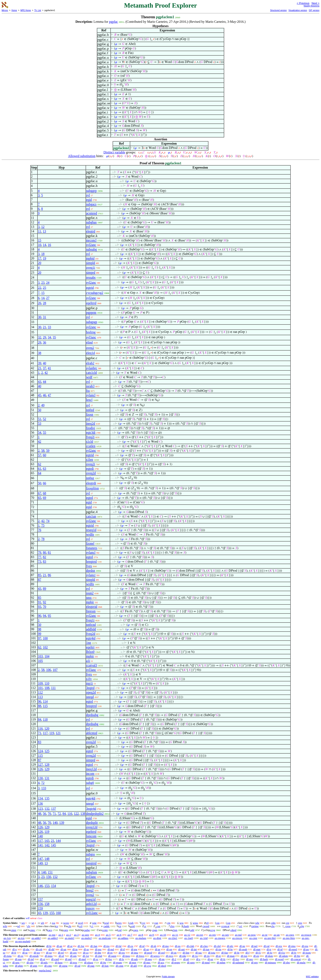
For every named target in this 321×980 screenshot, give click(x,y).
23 (43, 283)
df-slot (30, 962)
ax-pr (265, 935)
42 (46, 373)
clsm (175, 930)
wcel (81, 923)
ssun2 (90, 593)
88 (40, 706)
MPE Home (26, 10)
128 (47, 765)
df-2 (174, 959)
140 (55, 823)
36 (44, 342)
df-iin (218, 949)
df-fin (297, 956)
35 (54, 337)
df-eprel (293, 949)
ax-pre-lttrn (289, 938)
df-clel (217, 946)
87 (40, 580)
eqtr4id (91, 638)
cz (145, 926)
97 (40, 638)
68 (44, 493)
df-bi (49, 946)
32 (40, 337)
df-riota (7, 956)
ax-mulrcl (86, 938)
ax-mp (52, 935)
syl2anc (91, 245)
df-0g (103, 962)
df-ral (266, 946)
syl (88, 195)
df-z (198, 959)
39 (40, 363)
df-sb (153, 946)
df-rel (61, 953)
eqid (89, 200)
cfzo (172, 926)
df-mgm (176, 962)
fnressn (91, 611)
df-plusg (89, 962)
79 (40, 552)
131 (47, 778)
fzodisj (91, 428)
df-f (248, 953)
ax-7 (130, 935)
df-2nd (99, 956)
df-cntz (48, 966)
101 (40, 688)
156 (40, 904)
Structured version (278, 10)
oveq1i (91, 268)
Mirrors (5, 10)
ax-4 (97, 935)
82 (44, 557)
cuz (158, 926)
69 (44, 498)
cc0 (80, 926)
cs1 (240, 926)
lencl (89, 400)
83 (44, 561)
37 (44, 368)
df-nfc (230, 946)
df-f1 (258, 953)
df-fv (294, 953)
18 (43, 254)
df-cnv (73, 953)
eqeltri (90, 647)
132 (47, 809)
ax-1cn (7, 938)
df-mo (165, 946)
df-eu (178, 946)
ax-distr (157, 938)
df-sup (18, 959)
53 (40, 423)
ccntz (105, 930)
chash (186, 926)
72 (43, 783)
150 (49, 877)
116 (40, 728)
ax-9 (152, 935)
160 (58, 913)
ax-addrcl (53, 938)
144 (58, 841)
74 (48, 521)
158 (47, 904)
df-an (59, 946)
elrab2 (90, 363)
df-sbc (26, 949)
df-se (25, 953)
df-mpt (257, 949)
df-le (122, 959)
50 (40, 410)
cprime (255, 926)
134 (40, 798)
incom (90, 774)
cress (288, 926)
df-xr (96, 959)
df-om (73, 956)
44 (44, 382)
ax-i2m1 (173, 938)
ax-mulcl (70, 938)
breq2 (90, 890)
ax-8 (141, 935)
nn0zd (90, 410)
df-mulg (301, 962)
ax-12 (187, 935)
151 (50, 872)
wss (182, 923)
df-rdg (183, 956)
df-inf (31, 959)
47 (49, 395)
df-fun (225, 953)
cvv (143, 923)
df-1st (86, 956)
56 (44, 814)
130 (40, 778)
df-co (86, 953)
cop (229, 923)
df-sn (146, 949)
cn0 (133, 926)
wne (94, 923)
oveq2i (91, 464)
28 (44, 303)
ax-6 (119, 935)
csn (218, 923)
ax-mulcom (105, 938)
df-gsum (117, 962)
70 (44, 607)
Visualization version (298, 10)
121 (58, 733)
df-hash (264, 959)
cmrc (33, 930)
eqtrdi (90, 469)
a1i (88, 661)
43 (40, 382)
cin (169, 923)
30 (40, 317)
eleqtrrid (92, 607)
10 (40, 245)
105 (40, 661)
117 (45, 733)
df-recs (170, 956)
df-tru (106, 946)
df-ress (73, 962)
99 (40, 634)
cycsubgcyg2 (95, 293)
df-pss (98, 949)
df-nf (142, 946)
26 (40, 303)
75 (43, 525)
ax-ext (200, 935)
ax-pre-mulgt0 (23, 941)
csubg (87, 930)
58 (43, 451)
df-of (61, 956)
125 (47, 751)
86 (49, 575)
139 (62, 823)
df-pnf (68, 959)
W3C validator (312, 977)
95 (49, 616)
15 (40, 240)
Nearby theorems (311, 6)
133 (44, 788)
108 (47, 688)
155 (52, 913)
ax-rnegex (220, 938)
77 (40, 557)
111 (53, 688)
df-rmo (292, 946)
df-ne (242, 946)
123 (40, 809)
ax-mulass (141, 938)
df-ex (130, 946)
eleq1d (91, 353)
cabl (192, 930)
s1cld (90, 441)
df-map (231, 956)
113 (40, 697)
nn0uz (90, 478)
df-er (218, 956)
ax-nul (238, 935)
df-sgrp (191, 962)
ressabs (91, 277)
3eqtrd (90, 688)
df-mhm (221, 962)
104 (47, 656)
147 (40, 859)
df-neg (148, 959)
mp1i (90, 683)
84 (40, 719)
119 (52, 733)
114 (45, 701)
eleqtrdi (91, 483)
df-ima (135, 953)
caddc (106, 926)
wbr (257, 923)
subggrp (92, 191)
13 (44, 231)
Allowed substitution (82, 156)
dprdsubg (92, 715)
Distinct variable (114, 152)
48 (40, 814)
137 (53, 809)
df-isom (307, 953)
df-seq (249, 959)
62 (40, 464)
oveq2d (91, 473)
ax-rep (212, 935)
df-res (122, 953)
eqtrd (90, 498)
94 (44, 616)
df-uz (210, 959)
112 (40, 692)
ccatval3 (92, 665)
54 (40, 432)
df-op (169, 949)
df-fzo (236, 959)
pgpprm (91, 312)
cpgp (155, 930)
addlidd (91, 629)
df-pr (158, 949)
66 (44, 483)
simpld (91, 263)
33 (49, 327)
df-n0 (186, 959)
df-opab (243, 949)
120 (47, 728)
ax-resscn (306, 935)
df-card (55, 959)
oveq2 (90, 348)
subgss (91, 854)
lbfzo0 (90, 652)
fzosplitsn (93, 488)
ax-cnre (253, 938)
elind (89, 342)
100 (45, 638)
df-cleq (204, 946)
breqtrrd (92, 561)
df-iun (206, 949)
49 (43, 405)
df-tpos (126, 956)
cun (156, 923)
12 (43, 227)
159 (40, 908)
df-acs (161, 962)
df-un (63, 949)
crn (288, 923)
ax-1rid (204, 938)
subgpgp (92, 322)
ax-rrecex (237, 938)
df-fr (14, 953)
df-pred (148, 953)
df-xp (49, 953)
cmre (14, 930)
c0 (207, 923)
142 (47, 845)
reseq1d (91, 530)
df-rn (110, 953)
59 (48, 451)
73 (40, 561)
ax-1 (61, 935)
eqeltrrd (91, 303)
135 (47, 798)
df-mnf (82, 959)
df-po (306, 949)
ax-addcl (36, 938)
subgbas (92, 222)
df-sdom (283, 956)
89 (44, 589)
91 (40, 602)
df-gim (33, 966)
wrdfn (90, 534)
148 (47, 859)
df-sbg (286, 962)
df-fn (237, 953)
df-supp (112, 956)
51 (40, 419)
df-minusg (270, 962)
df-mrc (147, 962)
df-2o (207, 956)
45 (40, 395)
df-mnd (206, 962)
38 (40, 353)
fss (88, 391)
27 (48, 298)
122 (76, 814)
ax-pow (252, 935)
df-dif (51, 949)
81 (49, 552)
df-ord (161, 953)
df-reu (305, 946)
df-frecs (140, 956)
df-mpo (49, 956)
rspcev (90, 908)
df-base (59, 962)
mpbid (90, 258)
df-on (174, 953)
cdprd (233, 930)
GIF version (314, 10)
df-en (256, 956)
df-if (123, 949)
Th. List (38, 10)
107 (55, 670)
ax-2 (68, 935)
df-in (75, 949)
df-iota (212, 953)
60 (44, 455)
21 (44, 327)
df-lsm (105, 966)
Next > (315, 3)
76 (40, 530)
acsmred (92, 213)
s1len (90, 460)
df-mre (133, 962)
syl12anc (92, 913)
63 (44, 469)
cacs (50, 930)
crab (131, 923)
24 (48, 283)
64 (40, 473)
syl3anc (91, 337)
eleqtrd (91, 231)
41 (49, 368)
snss (89, 598)
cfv (29, 926)
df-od (77, 966)
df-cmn (120, 966)
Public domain (168, 977)
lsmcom (91, 836)
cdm (273, 923)
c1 (92, 926)
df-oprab (34, 956)
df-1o (195, 956)
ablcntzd (92, 733)
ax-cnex (290, 935)
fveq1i (90, 620)
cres (300, 923)
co (57, 926)
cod (120, 930)
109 (40, 683)
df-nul (111, 949)
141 (40, 845)
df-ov (20, 956)
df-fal (118, 946)
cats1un (91, 516)
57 (40, 455)
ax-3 (76, 935)
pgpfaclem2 (45, 970)
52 (44, 419)
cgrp (66, 930)
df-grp (255, 962)
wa (54, 923)
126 (40, 769)
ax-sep (225, 935)
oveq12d (92, 827)
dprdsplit (92, 823)
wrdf (89, 377)
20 (40, 263)
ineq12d (92, 769)
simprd (91, 272)
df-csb (39, 949)
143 (47, 841)
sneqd (90, 697)
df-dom (269, 956)
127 (40, 765)
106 (49, 670)
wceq (66, 923)
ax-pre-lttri (270, 938)
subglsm (92, 872)
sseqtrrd (91, 863)
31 (44, 317)
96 (40, 701)
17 (40, 258)
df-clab (190, 946)
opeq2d (91, 692)
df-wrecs (155, 956)
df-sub (134, 959)
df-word (279, 959)
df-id (280, 949)
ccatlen (91, 446)
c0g (302, 926)
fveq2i (90, 437)
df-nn (162, 959)
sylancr (91, 575)
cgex (136, 930)
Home (14, 10)
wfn (5, 926)
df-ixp (244, 956)
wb (42, 923)
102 (45, 647)
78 (43, 539)
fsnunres (92, 548)
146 (40, 886)
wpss (195, 923)
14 (44, 245)
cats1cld (92, 373)
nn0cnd (91, 625)
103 (40, 656)
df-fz (223, 959)
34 (49, 337)
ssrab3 (90, 386)
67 (40, 493)
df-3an (94, 946)
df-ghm (19, 966)
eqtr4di (91, 798)
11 (39, 231)
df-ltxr (109, 959)
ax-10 (163, 935)
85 (40, 575)
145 (53, 845)
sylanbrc (92, 368)
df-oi (42, 959)
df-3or (81, 946)
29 (44, 337)
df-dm (98, 953)
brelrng (91, 332)
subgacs (91, 204)
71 (40, 733)
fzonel (90, 543)
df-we (37, 953)
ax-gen (85, 935)
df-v (15, 949)
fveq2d (91, 634)
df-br (230, 949)
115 (45, 706)
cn (120, 926)
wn (23, 923)
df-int (194, 949)
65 (40, 498)
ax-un (277, 935)
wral (106, 923)
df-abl (134, 966)
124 (40, 751)
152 (55, 877)
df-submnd (238, 962)
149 (40, 863)
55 (44, 432)
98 (40, 629)
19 (44, 258)
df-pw (134, 949)
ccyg (213, 930)
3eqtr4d (91, 809)
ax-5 (108, 935)
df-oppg (63, 966)
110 (47, 683)
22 (40, 288)
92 (44, 602)
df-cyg (147, 966)
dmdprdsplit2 (95, 814)
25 (44, 288)
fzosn (90, 414)
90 (40, 616)
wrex (119, 923)
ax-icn (21, 938)
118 (45, 719)
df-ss (86, 949)
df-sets (16, 962)
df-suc (199, 953)
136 (40, 804)
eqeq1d (91, 899)
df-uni (181, 949)
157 (40, 899)
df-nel (254, 946)
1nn (89, 643)
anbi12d (92, 904)
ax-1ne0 (189, 938)
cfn (70, 926)
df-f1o (282, 953)
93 (40, 607)
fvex (89, 566)
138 (83, 814)
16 (49, 245)
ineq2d (91, 423)
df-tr (269, 949)
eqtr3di (91, 432)
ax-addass (123, 938)
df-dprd (162, 966)
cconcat (225, 926)
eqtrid (90, 288)
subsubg (92, 249)
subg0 (90, 783)
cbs (273, 926)
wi (33, 923)
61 (40, 469)
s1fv (89, 679)
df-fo (270, 953)
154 (53, 886)
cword (206, 926)
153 (47, 886)
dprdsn (91, 571)
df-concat (296, 959)
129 (47, 769)
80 (44, 552)
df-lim (186, 953)
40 (44, 363)
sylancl (91, 395)
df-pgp (91, 966)
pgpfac (113, 22)
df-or (70, 946)
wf (19, 926)
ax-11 (175, 935)
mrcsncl (91, 240)
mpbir (90, 602)
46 (44, 395)
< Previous (303, 3)
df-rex (279, 946)
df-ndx (44, 962)
